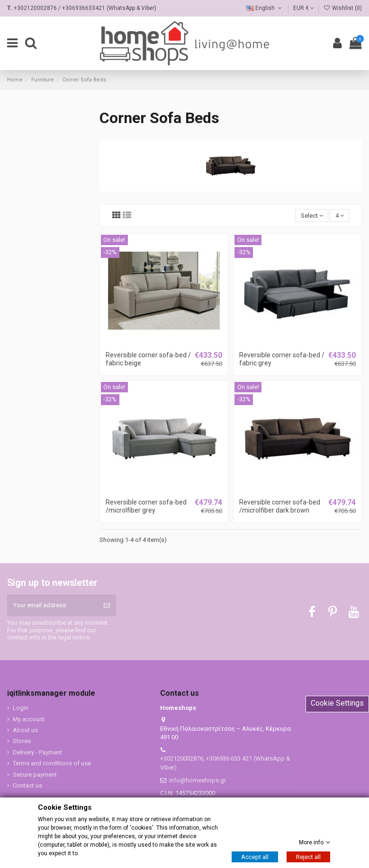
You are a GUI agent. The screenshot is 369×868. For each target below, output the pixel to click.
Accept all (255, 857)
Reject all (308, 857)
